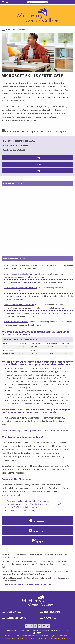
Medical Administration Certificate (19, 305)
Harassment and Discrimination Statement (26, 638)
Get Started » (38, 521)
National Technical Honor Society (21, 510)
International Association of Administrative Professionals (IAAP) (34, 504)
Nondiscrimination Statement (53, 638)
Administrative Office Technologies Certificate (24, 274)
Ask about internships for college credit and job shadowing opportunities (35, 431)
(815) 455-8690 (20, 131)
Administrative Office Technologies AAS (21, 265)
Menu (3, 2)
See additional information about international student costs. (27, 585)
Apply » (38, 541)
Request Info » (38, 531)
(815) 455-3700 (38, 633)
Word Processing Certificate (16, 322)
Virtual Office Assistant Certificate (19, 296)
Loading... (37, 158)
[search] (37, 2)
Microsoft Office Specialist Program (22, 507)
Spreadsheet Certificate (15, 313)
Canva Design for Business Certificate (20, 282)
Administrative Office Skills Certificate (21, 288)
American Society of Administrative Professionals (28, 501)
